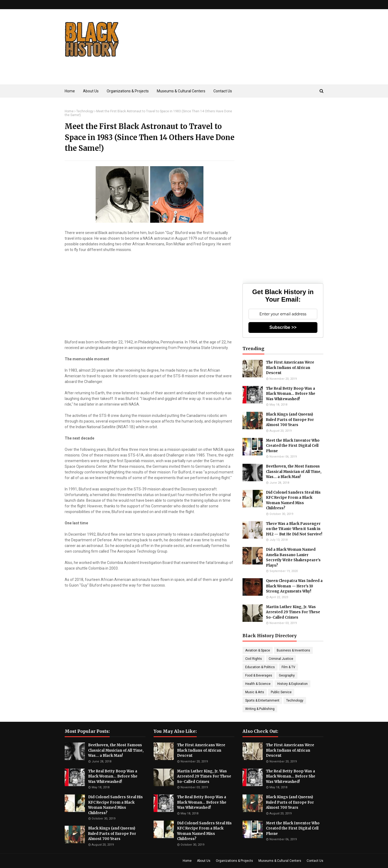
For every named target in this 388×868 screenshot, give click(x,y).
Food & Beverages (259, 675)
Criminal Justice (281, 659)
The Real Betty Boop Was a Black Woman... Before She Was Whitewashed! (291, 394)
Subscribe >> (283, 327)
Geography (287, 675)
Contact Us (315, 861)
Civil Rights (254, 659)
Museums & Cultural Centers (280, 861)
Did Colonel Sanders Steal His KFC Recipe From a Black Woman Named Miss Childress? (293, 500)
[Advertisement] (225, 55)
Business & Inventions (293, 650)
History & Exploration (292, 684)
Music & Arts (255, 692)
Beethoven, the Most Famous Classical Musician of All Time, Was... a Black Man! (294, 472)
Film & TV (288, 667)
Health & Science (258, 684)
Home (69, 111)
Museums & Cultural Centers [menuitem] (181, 91)
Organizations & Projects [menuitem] (128, 91)
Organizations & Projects (234, 861)
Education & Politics (260, 667)
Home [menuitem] (70, 91)
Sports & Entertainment (262, 700)
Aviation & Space (258, 650)
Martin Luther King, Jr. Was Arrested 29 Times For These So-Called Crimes (293, 612)
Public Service (281, 692)
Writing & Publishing (260, 709)
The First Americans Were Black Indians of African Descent (290, 368)
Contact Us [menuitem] (223, 91)
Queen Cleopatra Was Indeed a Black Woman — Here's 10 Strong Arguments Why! (294, 586)
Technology (85, 111)
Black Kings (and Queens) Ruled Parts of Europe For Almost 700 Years (290, 420)
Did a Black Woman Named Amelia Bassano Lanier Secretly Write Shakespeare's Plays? (293, 557)
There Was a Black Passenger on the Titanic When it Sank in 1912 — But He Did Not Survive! (294, 529)
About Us (204, 861)
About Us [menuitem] (91, 91)
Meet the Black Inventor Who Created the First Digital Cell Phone (293, 446)
